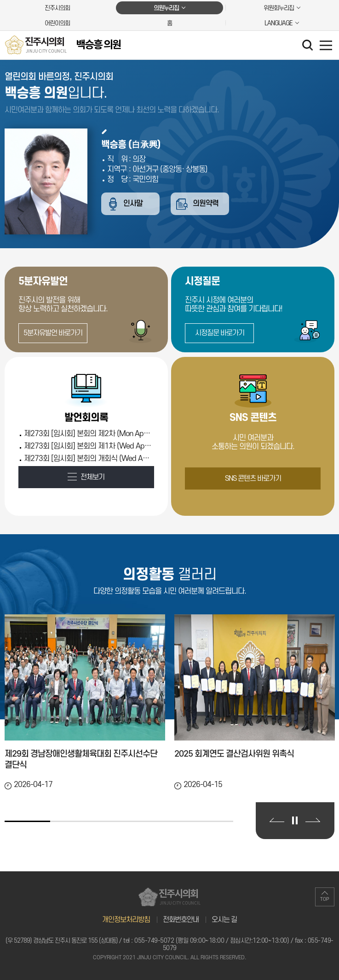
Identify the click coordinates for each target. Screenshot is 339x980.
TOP (325, 899)
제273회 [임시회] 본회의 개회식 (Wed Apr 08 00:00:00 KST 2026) (88, 459)
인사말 (134, 204)
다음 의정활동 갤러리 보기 (313, 820)
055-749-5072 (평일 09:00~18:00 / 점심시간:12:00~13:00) (212, 941)
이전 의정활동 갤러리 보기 (277, 820)
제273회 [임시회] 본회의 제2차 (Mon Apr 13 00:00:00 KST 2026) (88, 434)
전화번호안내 (181, 920)
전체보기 (92, 477)
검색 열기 (309, 46)
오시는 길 (224, 920)
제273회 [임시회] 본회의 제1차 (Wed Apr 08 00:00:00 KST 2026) (88, 446)
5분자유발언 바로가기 (53, 333)
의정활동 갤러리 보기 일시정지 (295, 820)
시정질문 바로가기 (220, 333)
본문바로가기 (0, 0)
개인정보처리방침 (126, 920)
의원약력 (208, 204)
